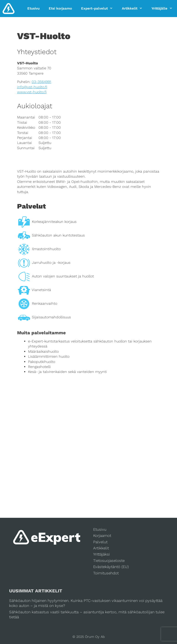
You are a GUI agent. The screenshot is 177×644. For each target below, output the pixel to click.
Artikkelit (134, 9)
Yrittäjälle (164, 9)
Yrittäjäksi (101, 554)
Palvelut (100, 542)
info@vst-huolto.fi (32, 87)
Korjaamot (102, 536)
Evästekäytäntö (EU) (111, 567)
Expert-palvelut (99, 9)
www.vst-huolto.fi (32, 92)
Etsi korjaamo (60, 8)
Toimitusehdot (106, 573)
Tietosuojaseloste (109, 561)
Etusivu (33, 8)
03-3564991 (41, 82)
